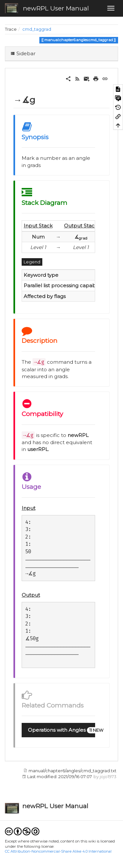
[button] (58, 730)
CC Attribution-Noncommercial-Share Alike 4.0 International (58, 851)
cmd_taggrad (37, 29)
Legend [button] (32, 262)
